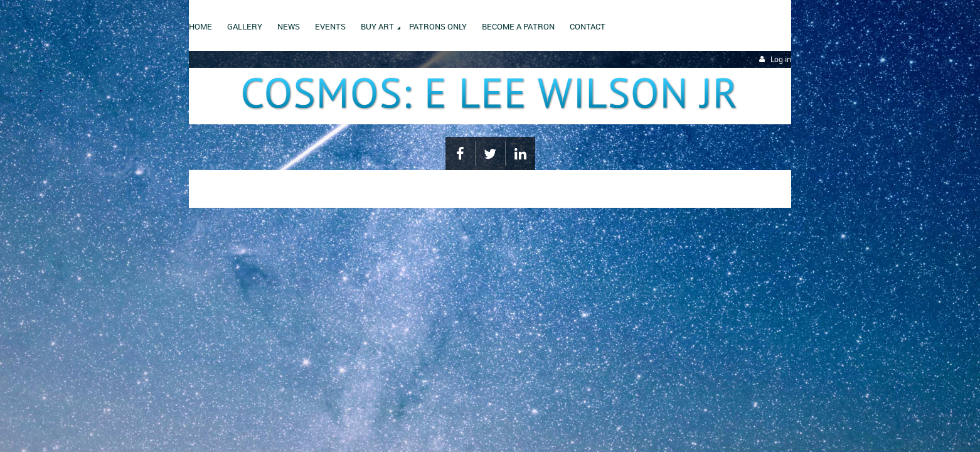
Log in (781, 59)
